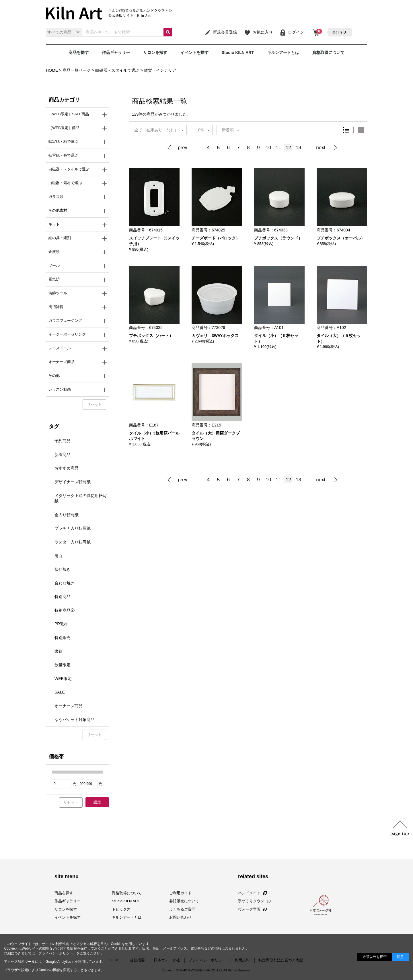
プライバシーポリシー (56, 953)
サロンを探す (155, 52)
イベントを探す (194, 52)
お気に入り (258, 32)
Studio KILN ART (238, 52)
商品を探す (79, 52)
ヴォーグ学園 (252, 909)
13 (298, 148)
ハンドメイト (252, 893)
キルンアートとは (283, 52)
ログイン (292, 32)
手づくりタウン (254, 901)
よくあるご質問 (182, 909)
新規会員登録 (221, 32)
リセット (94, 405)
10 (268, 148)
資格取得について (328, 52)
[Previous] (185, 148)
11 (278, 148)
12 (288, 148)
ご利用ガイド (180, 893)
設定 (97, 802)
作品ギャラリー (116, 52)
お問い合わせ (180, 917)
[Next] (325, 148)
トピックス (121, 909)
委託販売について (184, 901)
